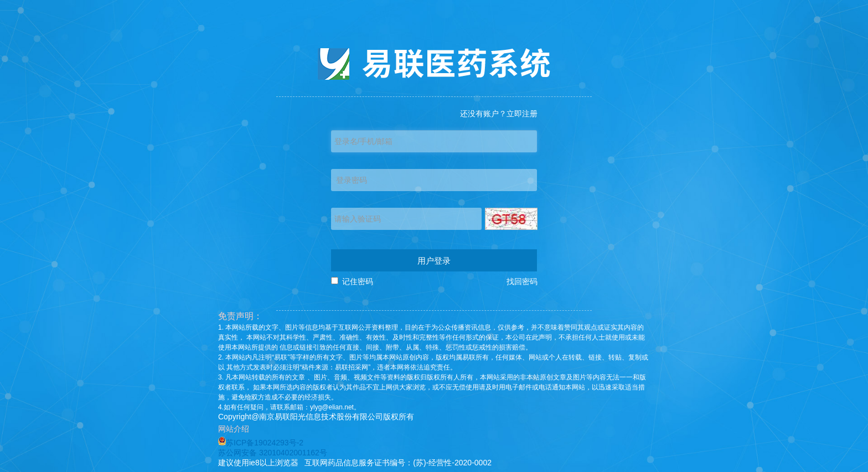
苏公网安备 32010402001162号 (273, 453)
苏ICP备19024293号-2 (261, 443)
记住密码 (358, 281)
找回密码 (522, 281)
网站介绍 (236, 429)
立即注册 (522, 114)
